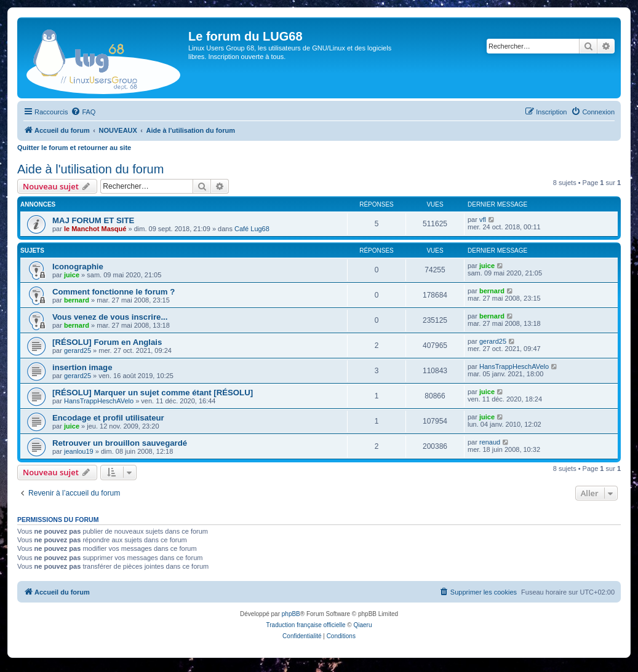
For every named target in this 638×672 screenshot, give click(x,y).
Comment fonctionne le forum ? (114, 292)
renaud (490, 442)
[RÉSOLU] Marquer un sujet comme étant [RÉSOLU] (153, 393)
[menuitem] (83, 112)
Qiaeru (362, 625)
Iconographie (78, 267)
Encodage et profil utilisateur (108, 418)
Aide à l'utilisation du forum (90, 169)
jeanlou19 (79, 451)
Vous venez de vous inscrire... (110, 317)
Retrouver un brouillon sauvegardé (120, 443)
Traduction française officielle (306, 625)
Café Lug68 (252, 229)
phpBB (291, 614)
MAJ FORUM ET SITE (93, 220)
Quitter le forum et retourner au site (74, 148)
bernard (77, 300)
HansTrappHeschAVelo (514, 366)
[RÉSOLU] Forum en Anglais (107, 342)
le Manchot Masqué (95, 229)
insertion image (82, 367)
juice (72, 275)
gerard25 (78, 350)
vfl (483, 219)
